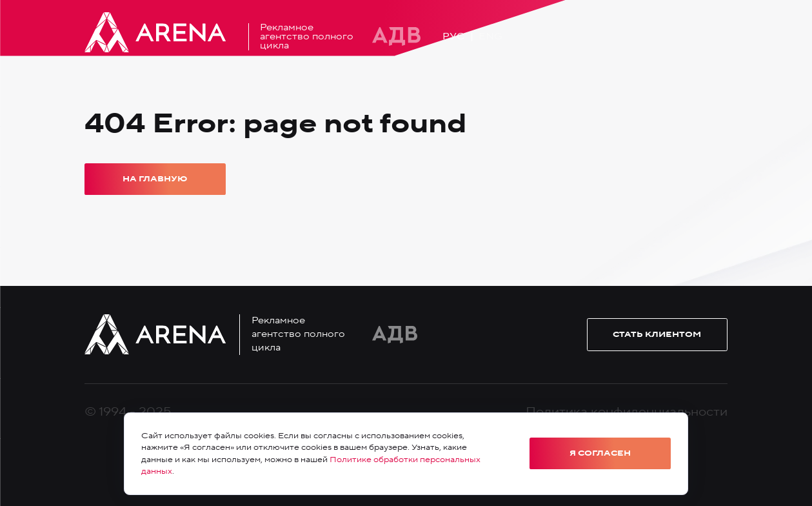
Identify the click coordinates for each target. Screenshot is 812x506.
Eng (490, 37)
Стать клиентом (657, 334)
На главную (155, 179)
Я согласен (600, 453)
